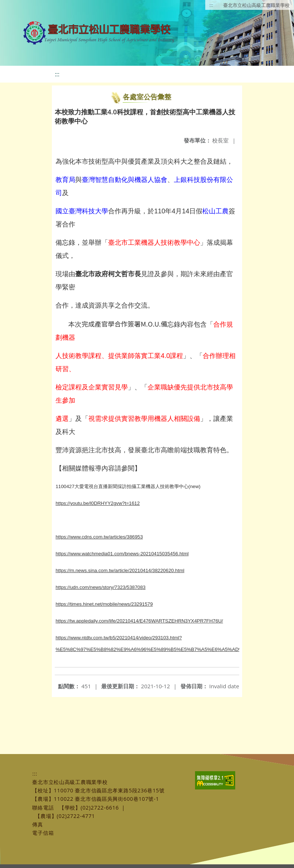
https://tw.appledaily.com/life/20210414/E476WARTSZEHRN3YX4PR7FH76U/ (139, 621)
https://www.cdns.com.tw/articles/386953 (99, 537)
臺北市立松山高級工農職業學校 (256, 5)
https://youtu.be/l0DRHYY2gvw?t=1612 (98, 503)
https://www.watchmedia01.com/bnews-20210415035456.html (122, 554)
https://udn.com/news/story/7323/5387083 (100, 587)
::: (211, 5)
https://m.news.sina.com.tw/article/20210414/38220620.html (120, 570)
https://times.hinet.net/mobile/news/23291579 (104, 604)
